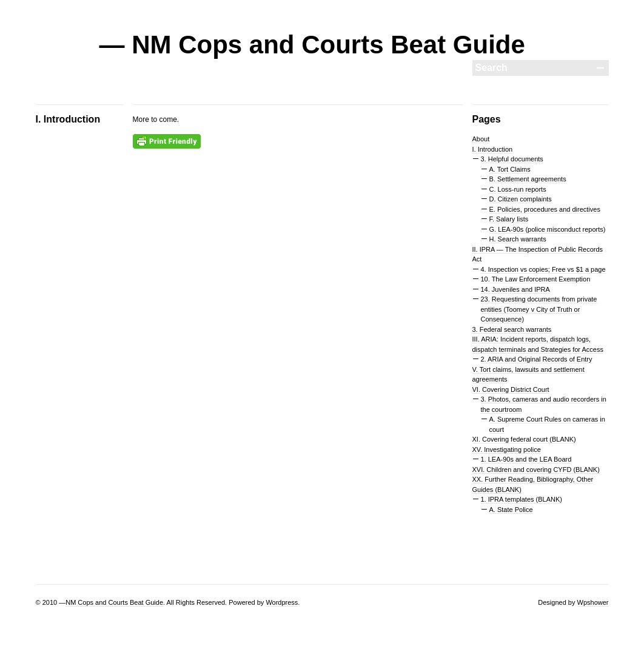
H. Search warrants (518, 239)
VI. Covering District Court (511, 389)
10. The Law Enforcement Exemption (536, 279)
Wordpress (282, 602)
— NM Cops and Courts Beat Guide (312, 45)
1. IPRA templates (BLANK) (522, 499)
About (481, 139)
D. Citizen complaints (521, 199)
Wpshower (593, 602)
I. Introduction (493, 149)
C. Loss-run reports (518, 189)
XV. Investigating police (507, 450)
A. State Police (511, 510)
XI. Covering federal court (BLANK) (524, 439)
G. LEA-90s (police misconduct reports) (548, 229)
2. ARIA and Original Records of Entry (537, 359)
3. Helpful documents (512, 159)
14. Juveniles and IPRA (515, 289)
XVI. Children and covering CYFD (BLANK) (536, 470)
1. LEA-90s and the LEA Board (526, 459)
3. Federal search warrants (512, 329)
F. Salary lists (509, 219)
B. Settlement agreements (528, 179)
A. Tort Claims (510, 169)
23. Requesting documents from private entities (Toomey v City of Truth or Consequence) (539, 309)
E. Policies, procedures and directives (545, 209)
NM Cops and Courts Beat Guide (114, 602)
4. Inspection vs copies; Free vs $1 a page (543, 269)
